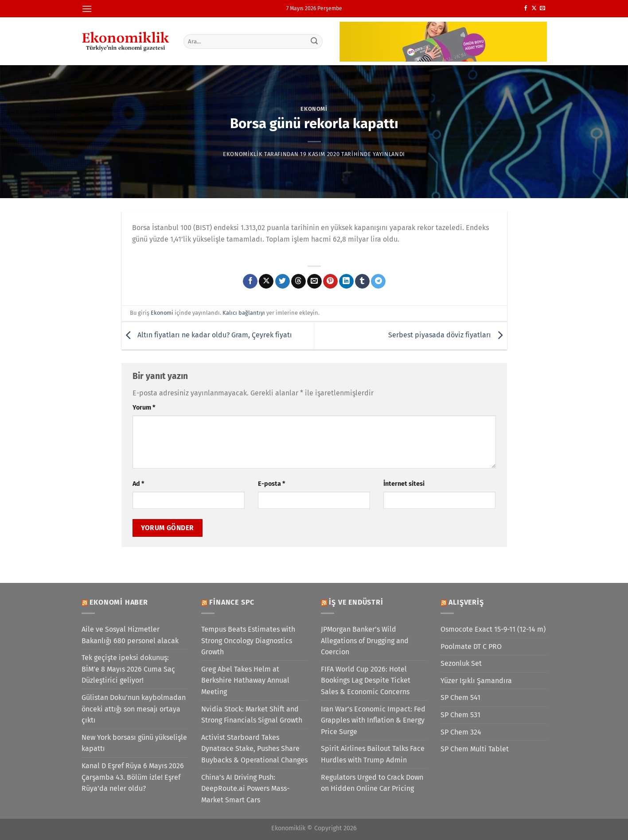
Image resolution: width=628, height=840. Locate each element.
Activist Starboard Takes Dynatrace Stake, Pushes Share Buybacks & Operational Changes (254, 749)
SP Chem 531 (460, 715)
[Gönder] (314, 41)
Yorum (144, 408)
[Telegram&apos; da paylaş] (378, 281)
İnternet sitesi (404, 484)
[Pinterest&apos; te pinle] (330, 281)
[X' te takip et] (534, 8)
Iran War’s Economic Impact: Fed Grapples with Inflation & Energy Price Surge (373, 720)
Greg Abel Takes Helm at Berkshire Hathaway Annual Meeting (245, 680)
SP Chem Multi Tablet (475, 749)
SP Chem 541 (460, 697)
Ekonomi (314, 109)
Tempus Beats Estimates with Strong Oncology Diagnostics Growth (248, 641)
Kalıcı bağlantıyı (244, 313)
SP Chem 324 (461, 732)
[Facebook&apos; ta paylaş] (250, 281)
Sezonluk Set (461, 663)
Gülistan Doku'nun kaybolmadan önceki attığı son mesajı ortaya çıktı (134, 709)
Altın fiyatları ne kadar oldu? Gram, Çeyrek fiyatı (207, 335)
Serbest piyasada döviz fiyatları (448, 335)
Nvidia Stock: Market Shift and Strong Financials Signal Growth (252, 715)
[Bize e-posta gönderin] (542, 8)
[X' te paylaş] (266, 281)
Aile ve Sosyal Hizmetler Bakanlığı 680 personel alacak (130, 635)
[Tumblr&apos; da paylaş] (362, 281)
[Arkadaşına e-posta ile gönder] (314, 281)
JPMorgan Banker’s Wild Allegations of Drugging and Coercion (365, 641)
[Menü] (87, 9)
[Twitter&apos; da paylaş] (283, 281)
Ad (138, 484)
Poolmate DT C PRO (471, 647)
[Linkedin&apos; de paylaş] (346, 281)
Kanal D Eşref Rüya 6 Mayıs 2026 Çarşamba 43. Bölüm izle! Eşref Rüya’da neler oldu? (133, 777)
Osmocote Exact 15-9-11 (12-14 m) (493, 629)
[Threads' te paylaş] (298, 281)
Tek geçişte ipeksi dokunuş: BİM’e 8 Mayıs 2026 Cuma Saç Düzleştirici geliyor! (128, 669)
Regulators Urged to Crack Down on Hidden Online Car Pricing (372, 783)
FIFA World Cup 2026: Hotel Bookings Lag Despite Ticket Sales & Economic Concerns (366, 680)
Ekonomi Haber (119, 602)
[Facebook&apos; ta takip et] (526, 8)
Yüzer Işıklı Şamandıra (476, 681)
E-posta (271, 484)
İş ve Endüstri (356, 602)
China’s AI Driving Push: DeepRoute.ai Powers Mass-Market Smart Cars (245, 789)
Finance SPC (232, 602)
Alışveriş (466, 602)
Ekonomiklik (243, 154)
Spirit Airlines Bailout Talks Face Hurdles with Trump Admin (373, 754)
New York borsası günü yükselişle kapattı (134, 743)
